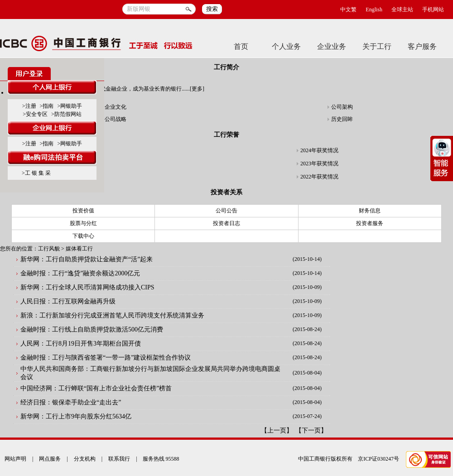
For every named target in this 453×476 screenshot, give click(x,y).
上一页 (277, 430)
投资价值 (83, 211)
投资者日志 (226, 223)
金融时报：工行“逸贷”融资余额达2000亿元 (80, 273)
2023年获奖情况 (319, 163)
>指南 (47, 106)
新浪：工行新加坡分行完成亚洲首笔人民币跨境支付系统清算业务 (112, 315)
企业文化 (116, 107)
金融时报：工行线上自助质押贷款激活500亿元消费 (92, 329)
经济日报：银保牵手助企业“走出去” (71, 402)
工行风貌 (49, 249)
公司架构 (342, 107)
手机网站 (433, 10)
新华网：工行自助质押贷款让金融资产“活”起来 (87, 259)
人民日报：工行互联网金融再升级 (68, 301)
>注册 (29, 106)
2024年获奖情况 (319, 150)
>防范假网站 (66, 114)
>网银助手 (70, 106)
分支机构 (85, 459)
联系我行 (119, 459)
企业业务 (332, 46)
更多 (197, 89)
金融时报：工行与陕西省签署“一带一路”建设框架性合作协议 (106, 358)
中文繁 (348, 10)
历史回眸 (342, 119)
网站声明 (15, 459)
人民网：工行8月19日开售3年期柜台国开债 (81, 344)
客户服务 (422, 46)
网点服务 (50, 459)
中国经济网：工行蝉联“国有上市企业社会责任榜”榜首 (96, 388)
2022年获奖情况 (319, 177)
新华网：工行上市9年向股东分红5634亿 (76, 416)
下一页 (311, 430)
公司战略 (116, 119)
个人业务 (286, 46)
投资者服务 (370, 223)
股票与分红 (83, 223)
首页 (241, 46)
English (374, 10)
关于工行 (377, 46)
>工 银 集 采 (36, 173)
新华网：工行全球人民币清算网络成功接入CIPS (87, 287)
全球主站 (402, 10)
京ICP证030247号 (378, 459)
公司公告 (226, 211)
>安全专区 (35, 114)
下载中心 (83, 236)
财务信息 (370, 211)
